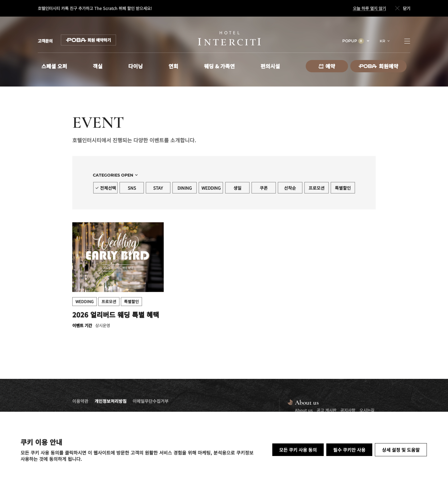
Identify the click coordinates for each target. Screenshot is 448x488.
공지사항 (348, 410)
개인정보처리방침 (111, 401)
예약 (327, 66)
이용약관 (80, 401)
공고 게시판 (326, 410)
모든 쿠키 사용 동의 (298, 450)
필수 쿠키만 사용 (349, 450)
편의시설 (270, 66)
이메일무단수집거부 (151, 401)
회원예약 (378, 66)
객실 (98, 66)
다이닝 (136, 66)
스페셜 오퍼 (54, 66)
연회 (173, 66)
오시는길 (367, 410)
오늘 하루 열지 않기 (369, 8)
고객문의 (45, 41)
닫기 (402, 8)
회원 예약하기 (88, 40)
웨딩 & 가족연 (219, 66)
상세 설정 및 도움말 (401, 450)
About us (304, 410)
